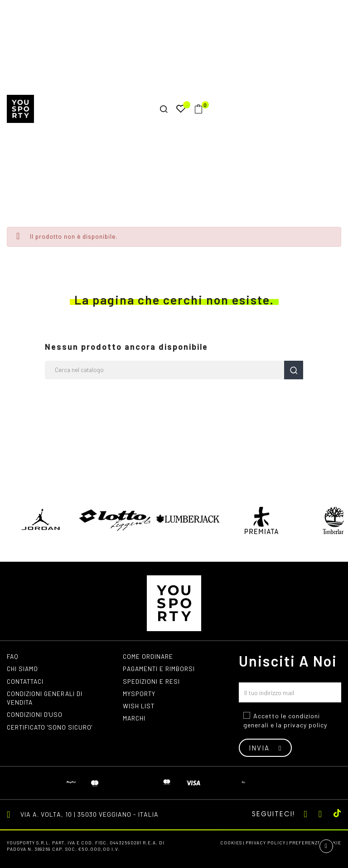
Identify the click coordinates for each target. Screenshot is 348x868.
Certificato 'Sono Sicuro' (52, 729)
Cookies (231, 843)
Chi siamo (23, 669)
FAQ (13, 656)
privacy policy (305, 725)
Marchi (135, 720)
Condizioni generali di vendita (46, 699)
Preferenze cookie (315, 843)
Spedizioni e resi (152, 682)
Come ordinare (148, 656)
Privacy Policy (266, 843)
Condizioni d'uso (36, 716)
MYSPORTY (140, 694)
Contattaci (27, 682)
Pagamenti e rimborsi (160, 669)
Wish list (139, 707)
